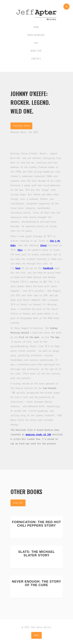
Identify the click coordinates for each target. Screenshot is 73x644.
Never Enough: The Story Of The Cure (36, 583)
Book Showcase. (36, 35)
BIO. (36, 43)
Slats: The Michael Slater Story (36, 554)
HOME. (37, 27)
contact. (36, 59)
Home (36, 635)
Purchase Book (21, 126)
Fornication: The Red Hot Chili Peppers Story (37, 524)
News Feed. (36, 51)
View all (18, 503)
